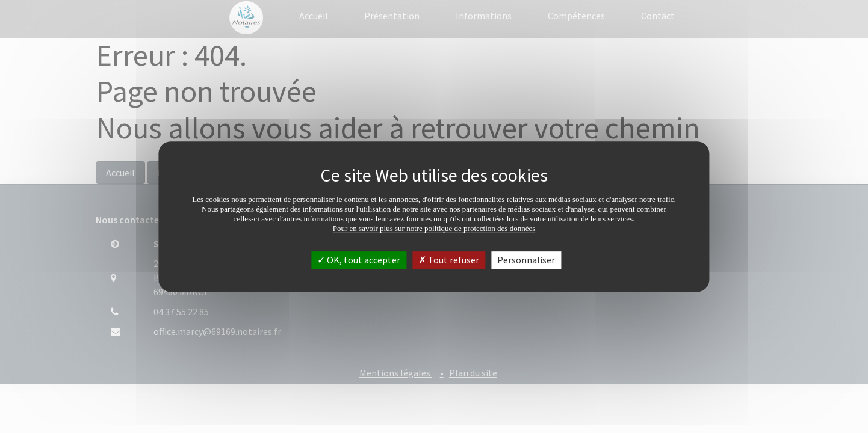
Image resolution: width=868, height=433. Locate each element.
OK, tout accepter (359, 260)
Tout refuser (449, 260)
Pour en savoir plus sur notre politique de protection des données (434, 228)
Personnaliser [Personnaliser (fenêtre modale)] (526, 260)
